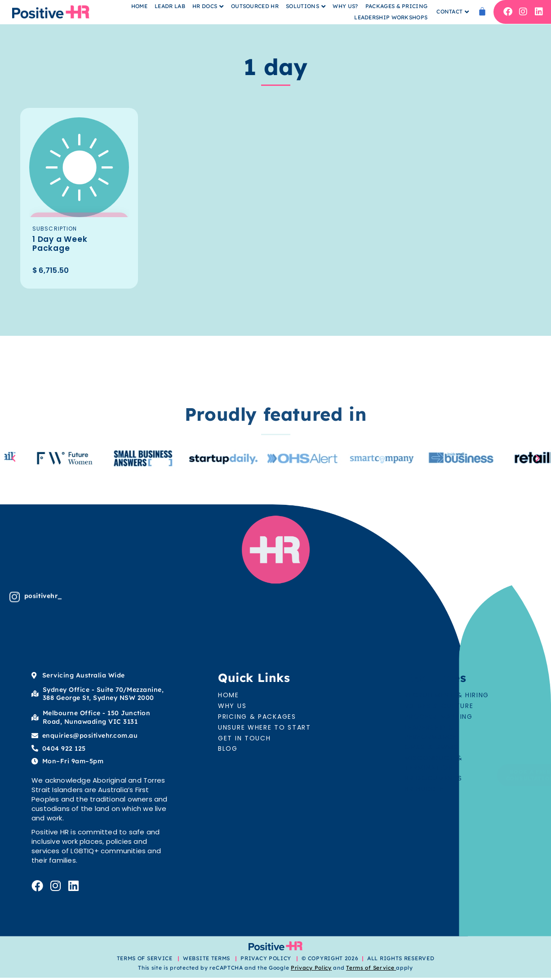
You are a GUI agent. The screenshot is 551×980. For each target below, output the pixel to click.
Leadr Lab (170, 6)
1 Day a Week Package (63, 244)
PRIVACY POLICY (266, 961)
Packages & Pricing (396, 6)
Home (139, 6)
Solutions (302, 6)
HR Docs (205, 6)
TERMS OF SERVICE (145, 961)
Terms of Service (370, 970)
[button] (13, 461)
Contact (449, 11)
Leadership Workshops (391, 17)
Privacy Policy (311, 970)
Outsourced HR (255, 6)
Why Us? (345, 6)
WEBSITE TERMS (207, 961)
